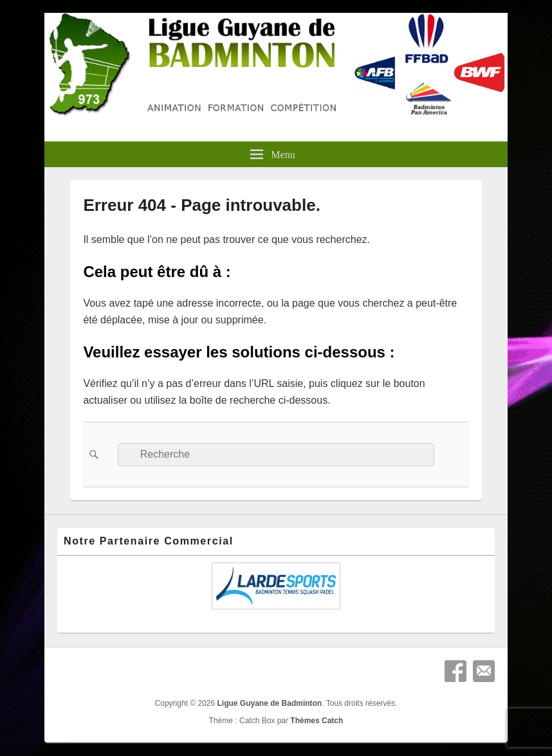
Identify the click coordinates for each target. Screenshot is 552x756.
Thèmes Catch (317, 721)
